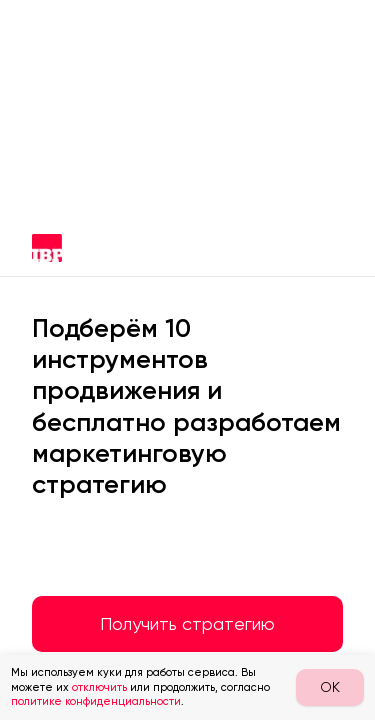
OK (330, 687)
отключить (99, 687)
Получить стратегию (187, 623)
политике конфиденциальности (96, 701)
